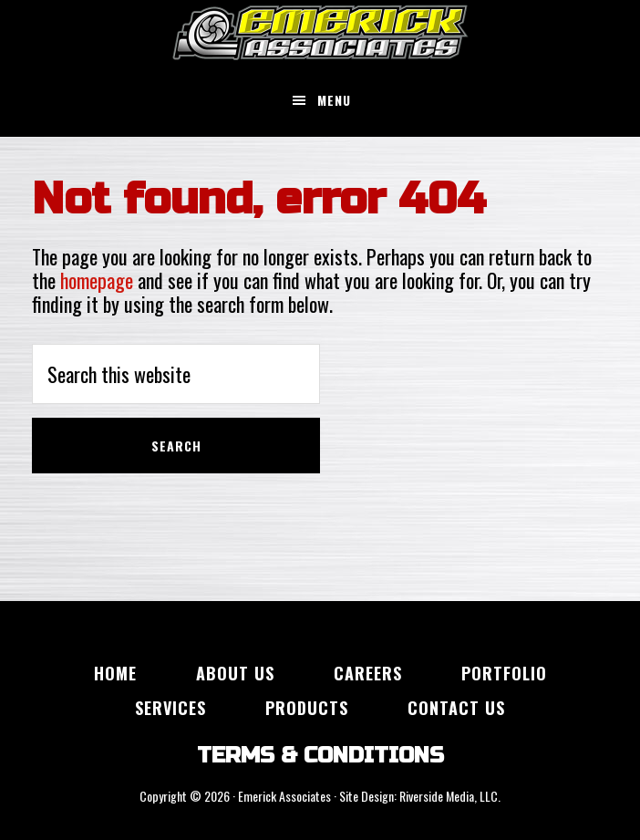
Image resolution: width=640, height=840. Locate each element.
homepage (97, 280)
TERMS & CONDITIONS (320, 756)
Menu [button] (334, 100)
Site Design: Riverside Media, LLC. (420, 796)
